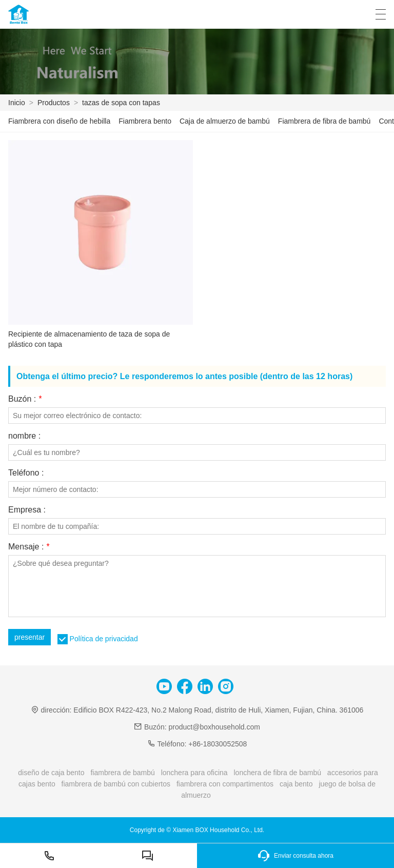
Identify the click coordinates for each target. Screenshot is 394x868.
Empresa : (27, 510)
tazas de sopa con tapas (121, 103)
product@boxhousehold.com (214, 727)
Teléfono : (26, 473)
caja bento (296, 784)
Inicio (17, 103)
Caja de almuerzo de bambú (225, 121)
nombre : (24, 436)
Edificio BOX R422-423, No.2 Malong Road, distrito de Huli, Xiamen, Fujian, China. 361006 (218, 710)
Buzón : (25, 399)
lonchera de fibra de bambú (278, 773)
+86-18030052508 (218, 744)
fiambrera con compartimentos (225, 784)
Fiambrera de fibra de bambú (324, 121)
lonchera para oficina (194, 773)
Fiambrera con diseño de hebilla (59, 121)
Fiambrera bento (145, 121)
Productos (54, 103)
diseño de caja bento (51, 773)
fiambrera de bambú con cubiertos (116, 784)
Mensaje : (29, 547)
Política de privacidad (104, 639)
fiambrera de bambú (122, 773)
